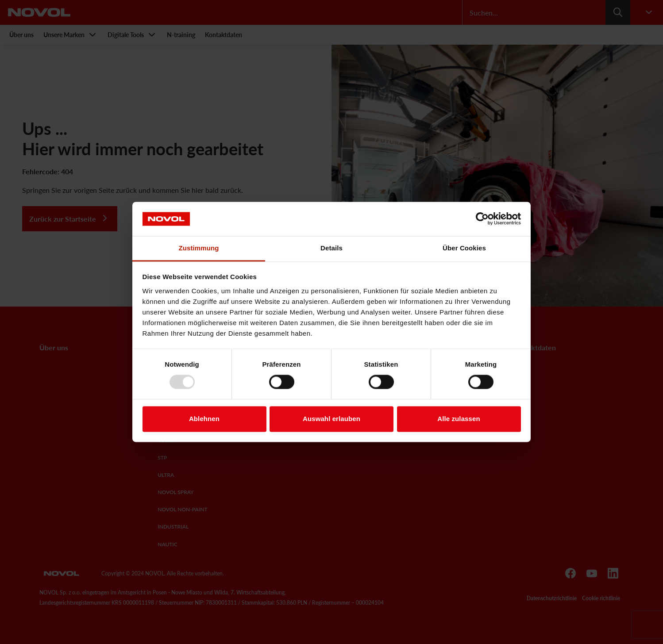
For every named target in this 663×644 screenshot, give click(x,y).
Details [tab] (331, 248)
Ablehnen (204, 419)
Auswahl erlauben (331, 419)
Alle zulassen (459, 419)
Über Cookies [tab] (464, 248)
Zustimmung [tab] (199, 248)
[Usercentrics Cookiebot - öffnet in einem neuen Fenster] (482, 219)
